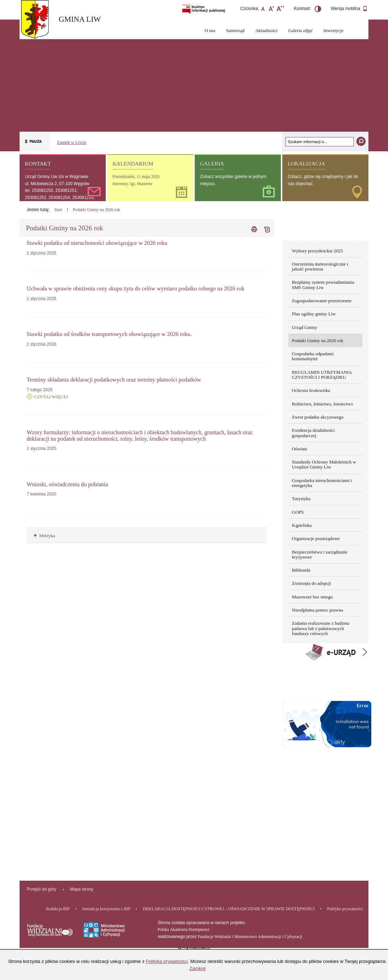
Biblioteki (301, 570)
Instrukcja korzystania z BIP (106, 909)
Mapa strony (82, 889)
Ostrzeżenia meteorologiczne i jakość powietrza (320, 266)
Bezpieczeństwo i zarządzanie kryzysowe (320, 554)
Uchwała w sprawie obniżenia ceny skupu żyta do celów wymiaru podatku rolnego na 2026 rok (135, 289)
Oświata (300, 449)
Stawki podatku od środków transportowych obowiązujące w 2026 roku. (109, 334)
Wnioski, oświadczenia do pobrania (67, 484)
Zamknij (198, 968)
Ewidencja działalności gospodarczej (313, 433)
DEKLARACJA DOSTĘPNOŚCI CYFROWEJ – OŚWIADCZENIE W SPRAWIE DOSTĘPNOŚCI (229, 909)
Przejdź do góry (41, 889)
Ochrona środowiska (311, 390)
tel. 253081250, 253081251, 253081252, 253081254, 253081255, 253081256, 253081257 (60, 197)
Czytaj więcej (48, 397)
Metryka (44, 536)
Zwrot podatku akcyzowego (318, 417)
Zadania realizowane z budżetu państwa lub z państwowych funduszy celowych (321, 628)
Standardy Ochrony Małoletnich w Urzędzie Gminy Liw (324, 464)
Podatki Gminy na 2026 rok (97, 210)
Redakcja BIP (58, 909)
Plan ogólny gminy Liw (314, 314)
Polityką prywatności (167, 961)
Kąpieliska (302, 525)
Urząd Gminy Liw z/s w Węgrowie (57, 177)
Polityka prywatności (345, 909)
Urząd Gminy (305, 327)
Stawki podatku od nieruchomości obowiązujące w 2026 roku (97, 243)
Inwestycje (334, 30)
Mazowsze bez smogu (312, 597)
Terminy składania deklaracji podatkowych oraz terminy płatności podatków (114, 380)
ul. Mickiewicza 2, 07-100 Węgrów (57, 184)
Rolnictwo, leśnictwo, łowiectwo (322, 404)
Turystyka (301, 499)
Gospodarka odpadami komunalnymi (313, 356)
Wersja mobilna (349, 9)
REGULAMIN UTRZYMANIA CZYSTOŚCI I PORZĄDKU (322, 375)
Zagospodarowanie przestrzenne (322, 301)
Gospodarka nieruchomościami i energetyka (322, 483)
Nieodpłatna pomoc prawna (318, 610)
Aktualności (266, 30)
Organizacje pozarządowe (316, 538)
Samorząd (235, 30)
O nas (210, 30)
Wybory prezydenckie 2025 (318, 251)
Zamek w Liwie (72, 142)
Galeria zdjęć (301, 30)
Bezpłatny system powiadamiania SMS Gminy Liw (323, 285)
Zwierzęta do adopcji (311, 583)
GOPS (298, 512)
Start (58, 210)
